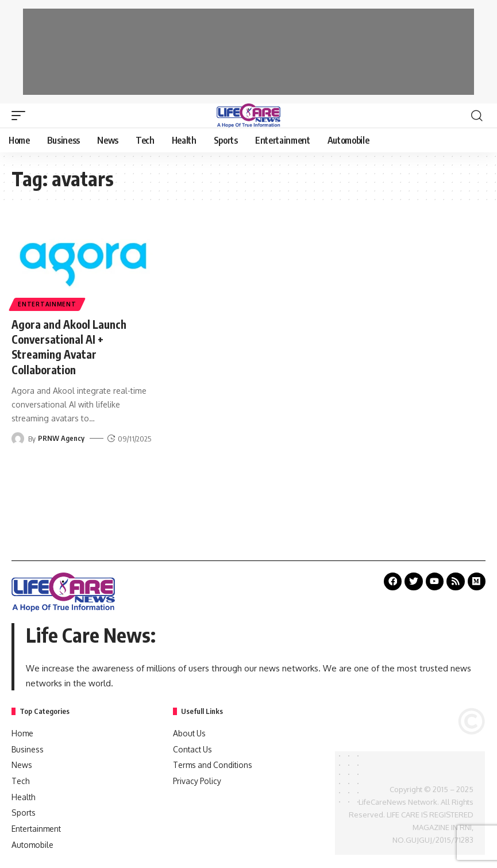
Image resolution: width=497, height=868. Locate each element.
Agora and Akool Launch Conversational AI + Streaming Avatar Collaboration (72, 346)
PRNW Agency (61, 437)
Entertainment (47, 304)
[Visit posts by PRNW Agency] (18, 437)
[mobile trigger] (21, 116)
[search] (477, 116)
